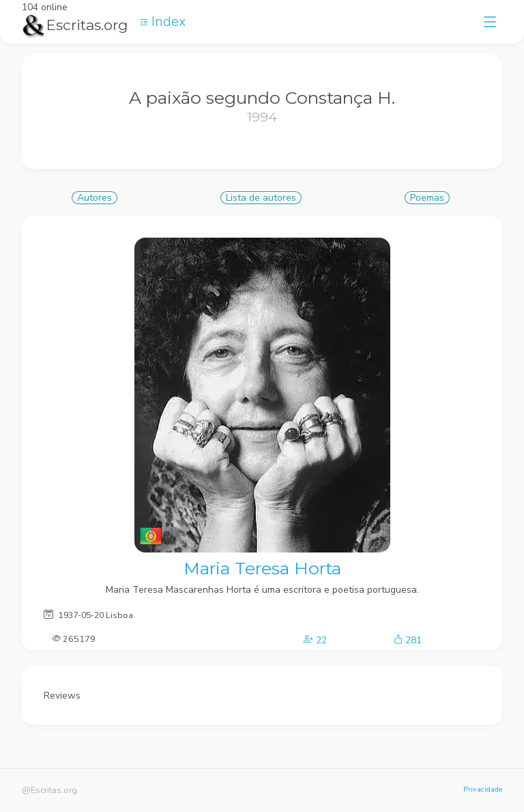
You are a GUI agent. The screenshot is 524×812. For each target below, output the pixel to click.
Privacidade (483, 789)
